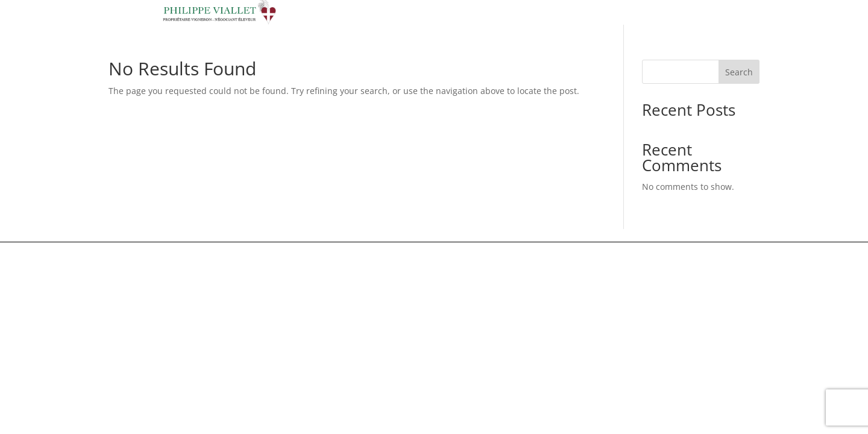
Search (739, 72)
